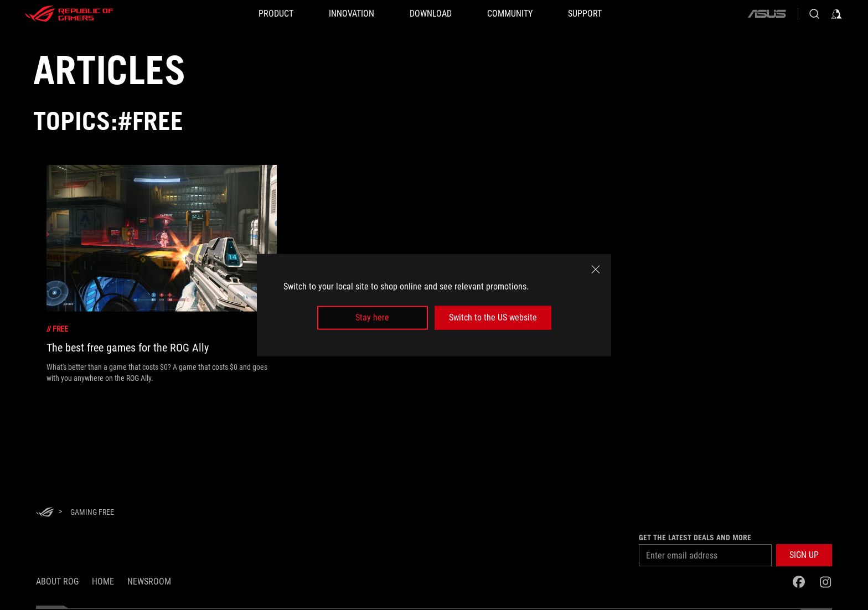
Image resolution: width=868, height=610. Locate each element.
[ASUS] (767, 14)
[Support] (585, 14)
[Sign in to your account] (836, 14)
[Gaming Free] (92, 512)
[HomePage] (45, 513)
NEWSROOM (149, 581)
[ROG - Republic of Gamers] (69, 14)
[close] (596, 270)
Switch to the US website (493, 317)
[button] (804, 555)
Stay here (372, 317)
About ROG (57, 581)
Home (103, 581)
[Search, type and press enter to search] (814, 14)
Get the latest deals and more (695, 537)
